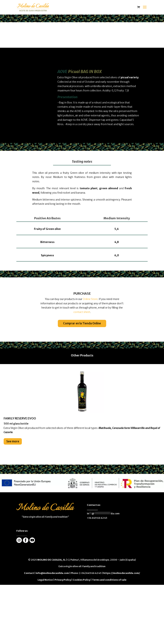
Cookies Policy (81, 580)
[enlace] (139, 7)
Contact (29, 573)
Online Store (90, 299)
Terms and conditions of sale (109, 580)
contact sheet (82, 312)
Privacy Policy (63, 580)
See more (13, 441)
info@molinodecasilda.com (52, 573)
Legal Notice (45, 580)
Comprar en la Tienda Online (82, 323)
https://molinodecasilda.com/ (122, 573)
